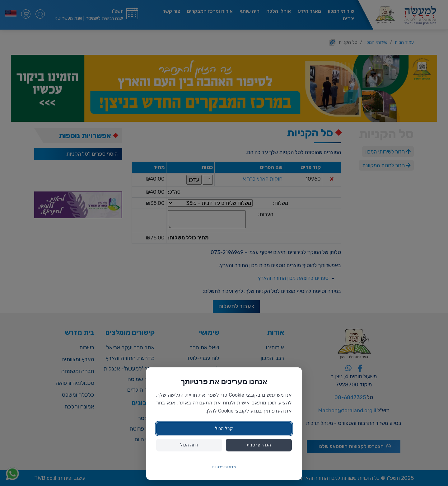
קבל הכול (224, 428)
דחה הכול (189, 445)
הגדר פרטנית (259, 445)
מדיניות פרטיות (224, 467)
